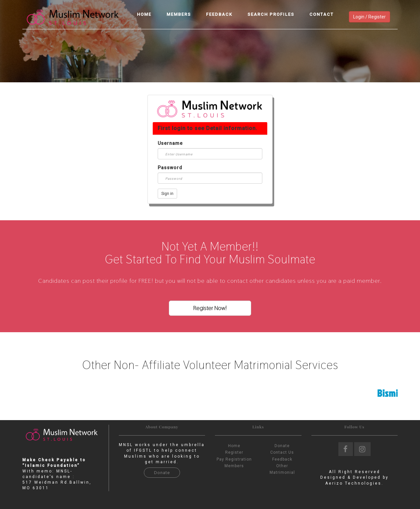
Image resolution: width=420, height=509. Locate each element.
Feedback (219, 14)
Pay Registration (234, 459)
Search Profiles (271, 14)
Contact (322, 14)
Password (170, 168)
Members (179, 14)
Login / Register (369, 17)
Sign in (167, 194)
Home (144, 14)
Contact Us (282, 452)
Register (234, 452)
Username (170, 143)
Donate (162, 473)
